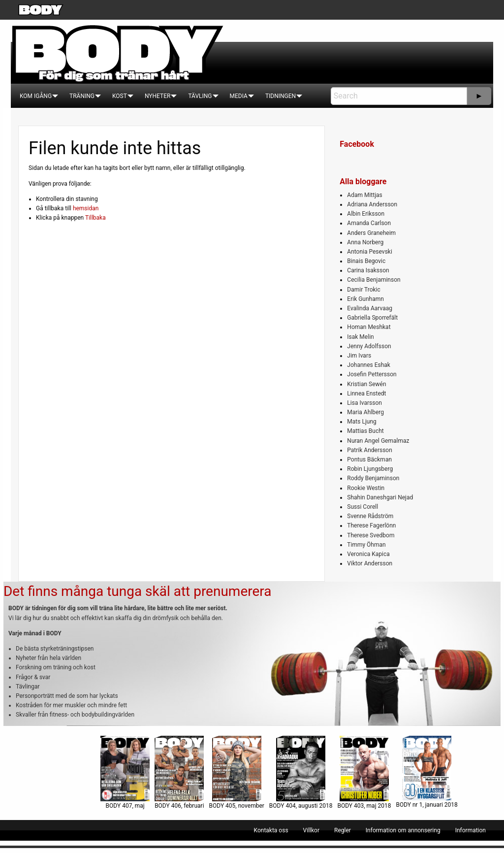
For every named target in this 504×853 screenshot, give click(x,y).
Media (239, 96)
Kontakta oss (271, 830)
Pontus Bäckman (369, 459)
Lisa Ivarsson (364, 403)
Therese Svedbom (371, 535)
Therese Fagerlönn (371, 525)
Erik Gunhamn (365, 299)
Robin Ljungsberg (370, 469)
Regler (343, 830)
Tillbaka (95, 218)
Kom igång (36, 96)
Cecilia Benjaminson (374, 280)
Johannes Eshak (369, 365)
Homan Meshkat (369, 327)
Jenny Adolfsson (369, 346)
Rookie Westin (366, 488)
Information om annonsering (403, 830)
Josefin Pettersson (372, 374)
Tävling (200, 96)
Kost (120, 96)
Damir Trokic (363, 290)
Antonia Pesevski (370, 252)
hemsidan (86, 208)
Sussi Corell (362, 507)
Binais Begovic (366, 261)
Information (471, 830)
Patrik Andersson (370, 450)
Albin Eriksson (366, 214)
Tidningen (281, 96)
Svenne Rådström (370, 516)
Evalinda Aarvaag (370, 308)
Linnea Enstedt (366, 394)
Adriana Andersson (372, 204)
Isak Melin (360, 337)
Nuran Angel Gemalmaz (378, 441)
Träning (82, 96)
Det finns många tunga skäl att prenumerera (137, 591)
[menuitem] (36, 96)
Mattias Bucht (365, 431)
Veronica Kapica (368, 554)
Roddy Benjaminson (373, 478)
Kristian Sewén (366, 384)
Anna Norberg (365, 242)
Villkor (311, 830)
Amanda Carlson (369, 223)
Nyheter (157, 96)
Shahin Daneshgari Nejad (380, 497)
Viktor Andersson (370, 563)
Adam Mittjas (364, 195)
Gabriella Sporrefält (372, 318)
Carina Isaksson (368, 270)
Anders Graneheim (371, 233)
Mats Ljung (362, 422)
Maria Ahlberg (365, 412)
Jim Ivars (359, 356)
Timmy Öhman (366, 545)
